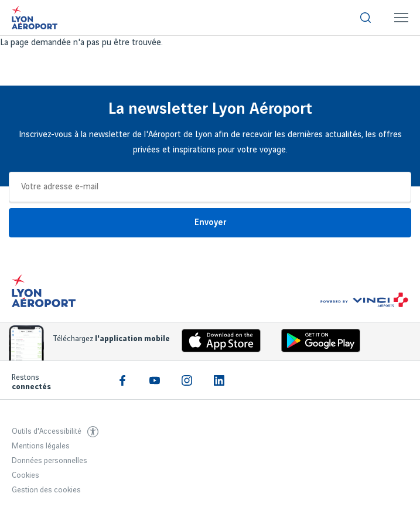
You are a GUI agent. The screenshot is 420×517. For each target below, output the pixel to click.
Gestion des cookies (46, 490)
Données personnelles (49, 461)
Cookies (25, 475)
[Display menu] (401, 18)
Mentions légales (41, 446)
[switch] (366, 18)
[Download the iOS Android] (317, 343)
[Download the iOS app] (217, 343)
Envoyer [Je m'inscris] (210, 223)
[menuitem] (366, 18)
